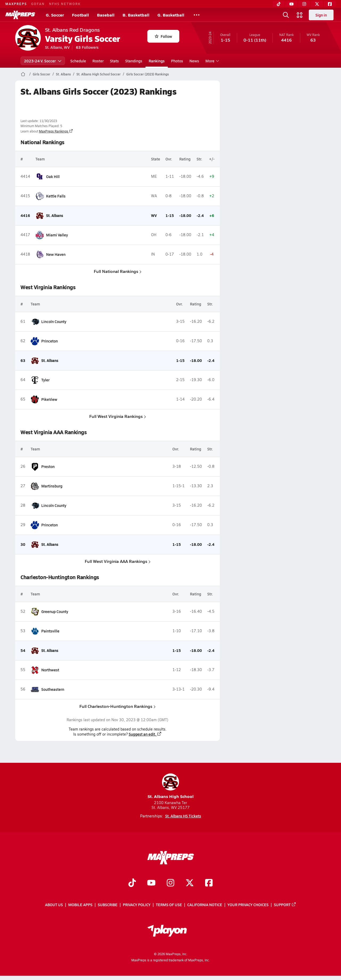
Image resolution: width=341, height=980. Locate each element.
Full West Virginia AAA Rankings (117, 561)
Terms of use (169, 905)
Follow (163, 36)
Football (80, 15)
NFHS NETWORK (65, 4)
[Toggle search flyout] (286, 15)
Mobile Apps (80, 905)
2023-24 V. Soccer (43, 61)
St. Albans (63, 74)
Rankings (157, 61)
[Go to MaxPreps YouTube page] (151, 884)
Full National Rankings (117, 271)
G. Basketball (171, 15)
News (194, 61)
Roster (98, 61)
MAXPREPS (16, 4)
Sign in (321, 15)
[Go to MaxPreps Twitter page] (190, 884)
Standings (134, 61)
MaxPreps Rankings (56, 131)
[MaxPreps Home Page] (23, 74)
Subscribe (108, 905)
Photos (177, 61)
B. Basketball (136, 15)
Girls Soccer (42, 74)
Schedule (78, 61)
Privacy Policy (137, 905)
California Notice (205, 905)
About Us (54, 905)
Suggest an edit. (145, 734)
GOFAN (38, 4)
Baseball (106, 15)
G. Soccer (55, 15)
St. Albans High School (171, 786)
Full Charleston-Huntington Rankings (117, 706)
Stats (114, 61)
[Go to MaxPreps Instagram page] (170, 884)
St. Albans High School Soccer (99, 74)
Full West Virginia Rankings (117, 416)
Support (285, 905)
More (212, 61)
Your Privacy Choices (248, 905)
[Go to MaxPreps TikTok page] (132, 884)
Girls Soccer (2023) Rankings (148, 74)
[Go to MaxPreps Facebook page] (209, 884)
